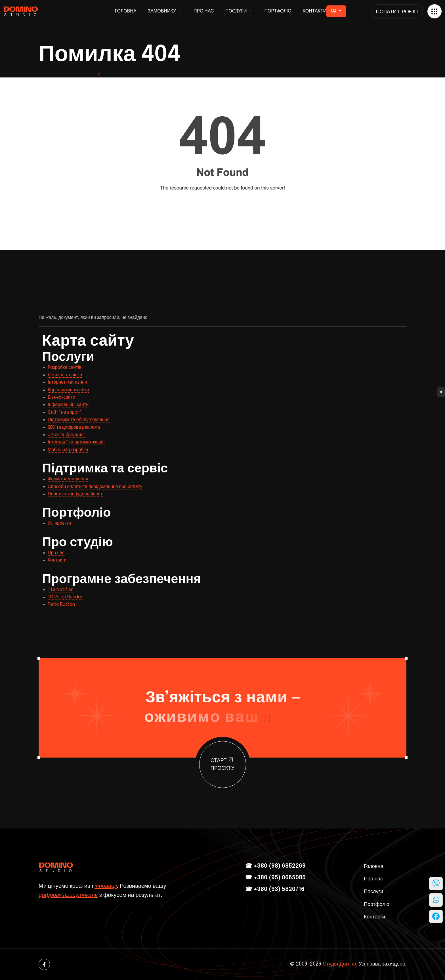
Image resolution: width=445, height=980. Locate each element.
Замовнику (162, 11)
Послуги (236, 11)
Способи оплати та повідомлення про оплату (95, 487)
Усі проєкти (59, 523)
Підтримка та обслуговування (79, 420)
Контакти (315, 11)
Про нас (204, 11)
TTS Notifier (60, 590)
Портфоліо (278, 11)
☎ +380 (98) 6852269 (275, 866)
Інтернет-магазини (67, 382)
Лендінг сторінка (65, 375)
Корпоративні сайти (68, 390)
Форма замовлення (68, 479)
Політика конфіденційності (75, 494)
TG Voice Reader (65, 597)
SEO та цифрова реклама (74, 427)
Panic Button (61, 604)
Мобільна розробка (68, 450)
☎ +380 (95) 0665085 (275, 878)
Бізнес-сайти (61, 397)
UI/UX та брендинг (66, 435)
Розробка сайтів (64, 368)
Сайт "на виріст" (65, 412)
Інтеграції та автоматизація (76, 442)
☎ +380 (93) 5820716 (275, 889)
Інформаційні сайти (68, 405)
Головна (126, 11)
